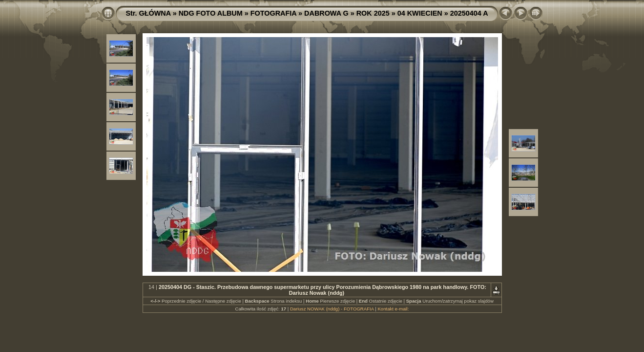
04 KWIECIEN (420, 13)
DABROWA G (326, 13)
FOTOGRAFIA (273, 13)
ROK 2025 (373, 13)
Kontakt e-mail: (393, 309)
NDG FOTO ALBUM (211, 13)
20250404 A (469, 13)
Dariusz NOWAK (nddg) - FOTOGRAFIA (332, 309)
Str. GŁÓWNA (148, 13)
